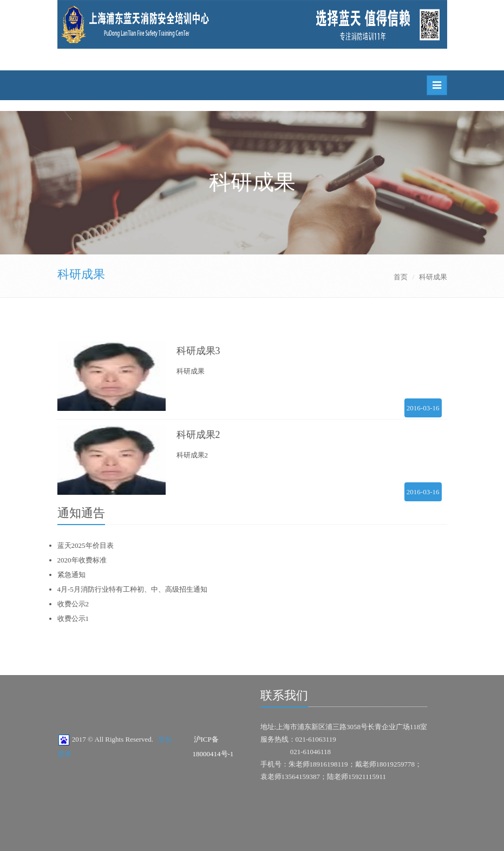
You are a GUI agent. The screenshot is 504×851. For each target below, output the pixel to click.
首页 (401, 277)
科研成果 (81, 274)
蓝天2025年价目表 (86, 545)
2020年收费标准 (82, 560)
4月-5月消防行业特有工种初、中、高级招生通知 (132, 589)
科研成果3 (198, 351)
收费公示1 (73, 618)
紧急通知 (71, 575)
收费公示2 (73, 604)
